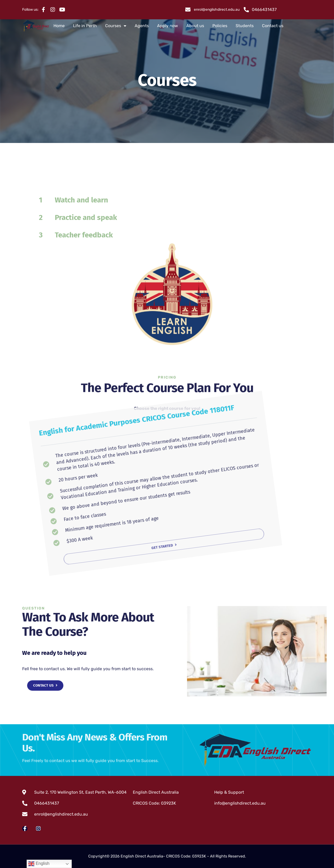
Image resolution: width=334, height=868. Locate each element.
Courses (116, 26)
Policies (220, 26)
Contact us (273, 26)
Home (59, 26)
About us (195, 26)
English (39, 864)
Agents (142, 26)
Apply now (168, 26)
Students (245, 26)
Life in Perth (85, 26)
